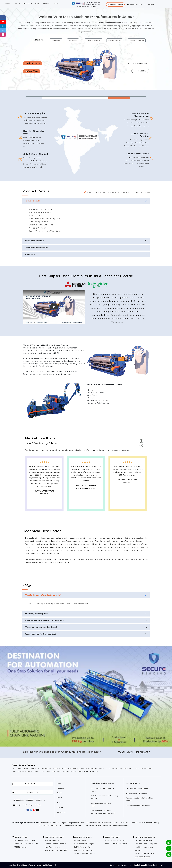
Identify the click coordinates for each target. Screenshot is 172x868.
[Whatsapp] (167, 853)
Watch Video (32, 71)
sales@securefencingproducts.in (27, 805)
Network (150, 865)
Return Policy (115, 865)
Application (30, 254)
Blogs (59, 802)
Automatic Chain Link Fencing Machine (56, 823)
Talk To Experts (33, 63)
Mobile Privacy (139, 865)
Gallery (60, 793)
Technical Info (140, 71)
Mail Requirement (139, 63)
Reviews (46, 4)
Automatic (73, 40)
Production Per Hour (34, 241)
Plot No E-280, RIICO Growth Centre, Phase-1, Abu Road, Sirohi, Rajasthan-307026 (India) (56, 844)
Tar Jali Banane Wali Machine (70, 825)
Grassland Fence (114, 40)
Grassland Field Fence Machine (138, 805)
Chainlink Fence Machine (148, 823)
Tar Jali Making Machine (92, 825)
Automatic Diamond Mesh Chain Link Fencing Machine (93, 823)
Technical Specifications (36, 248)
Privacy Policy (127, 865)
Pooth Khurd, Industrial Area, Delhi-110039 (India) (116, 840)
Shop (37, 4)
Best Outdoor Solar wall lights (128, 486)
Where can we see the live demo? (41, 627)
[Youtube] (3, 22)
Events (60, 798)
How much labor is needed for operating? (44, 620)
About (16, 4)
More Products (133, 783)
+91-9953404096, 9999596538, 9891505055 (29, 800)
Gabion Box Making (137, 40)
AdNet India (159, 865)
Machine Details (32, 201)
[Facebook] (3, 17)
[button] (115, 4)
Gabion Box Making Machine (137, 788)
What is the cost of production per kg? (43, 595)
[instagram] (3, 35)
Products (27, 4)
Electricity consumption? (36, 614)
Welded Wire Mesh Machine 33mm (116, 825)
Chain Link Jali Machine (48, 825)
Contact (56, 4)
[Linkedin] (3, 26)
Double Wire (56, 40)
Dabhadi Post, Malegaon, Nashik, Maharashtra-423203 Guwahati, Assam (146, 847)
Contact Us (61, 812)
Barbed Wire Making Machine (126, 823)
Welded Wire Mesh (94, 40)
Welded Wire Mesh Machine (137, 793)
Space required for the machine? (40, 634)
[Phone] (167, 847)
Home (8, 4)
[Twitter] (3, 30)
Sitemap (60, 807)
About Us (61, 788)
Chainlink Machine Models (103, 783)
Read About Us (91, 771)
